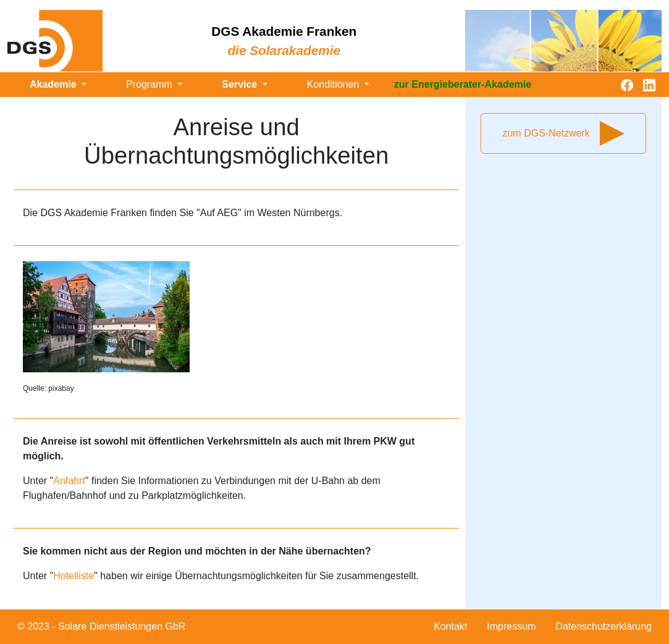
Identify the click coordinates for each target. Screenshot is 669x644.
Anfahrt (69, 481)
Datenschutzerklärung (604, 626)
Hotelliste (74, 576)
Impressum (511, 626)
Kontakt (450, 626)
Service (241, 84)
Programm (150, 84)
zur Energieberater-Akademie (463, 84)
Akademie (54, 84)
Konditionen (334, 84)
